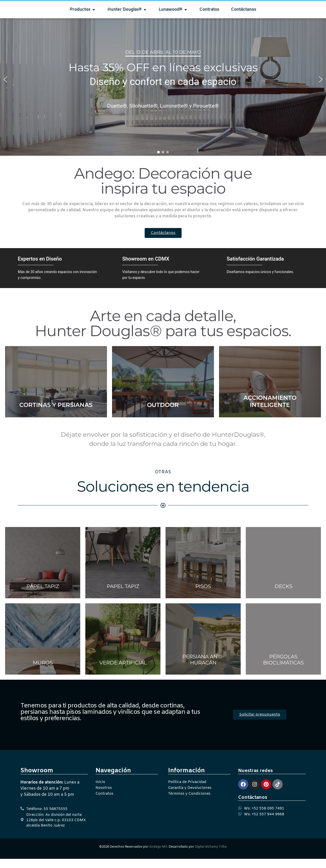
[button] (5, 89)
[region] (163, 89)
